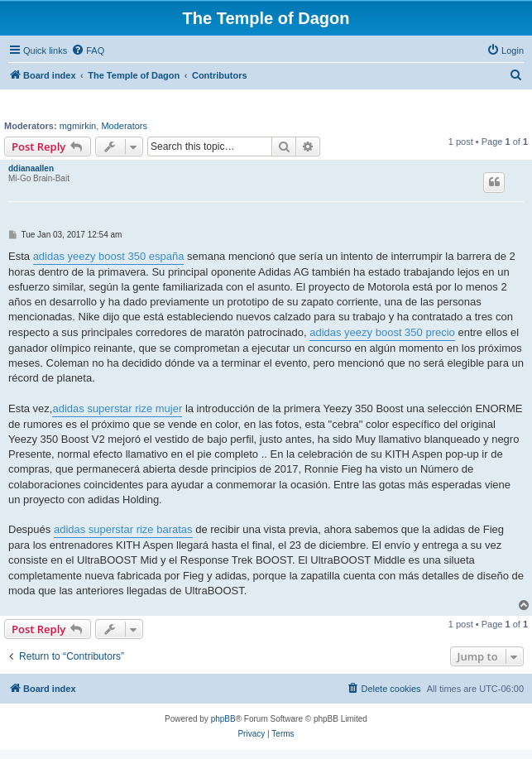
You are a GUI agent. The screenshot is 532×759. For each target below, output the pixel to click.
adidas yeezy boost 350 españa (109, 256)
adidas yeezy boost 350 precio (382, 332)
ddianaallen (31, 168)
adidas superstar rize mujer (117, 408)
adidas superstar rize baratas (123, 529)
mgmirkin (78, 126)
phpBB (223, 719)
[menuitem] (88, 50)
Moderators (124, 126)
